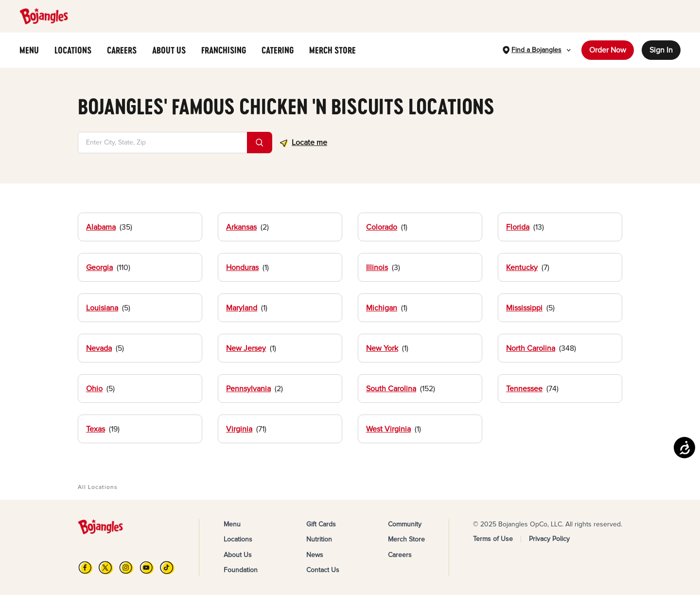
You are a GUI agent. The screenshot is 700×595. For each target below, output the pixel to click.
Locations (238, 539)
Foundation (241, 570)
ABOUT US (169, 50)
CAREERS (122, 50)
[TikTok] (167, 568)
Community (405, 524)
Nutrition (319, 539)
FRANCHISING (224, 50)
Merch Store (406, 539)
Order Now (608, 50)
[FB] (86, 568)
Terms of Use (493, 539)
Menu (232, 524)
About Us (238, 555)
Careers (400, 555)
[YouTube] (147, 568)
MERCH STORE (332, 50)
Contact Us (323, 570)
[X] (106, 568)
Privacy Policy (549, 539)
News (315, 555)
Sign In (661, 50)
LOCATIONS (73, 50)
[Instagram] (126, 568)
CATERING (278, 50)
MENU (29, 50)
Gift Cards (321, 524)
